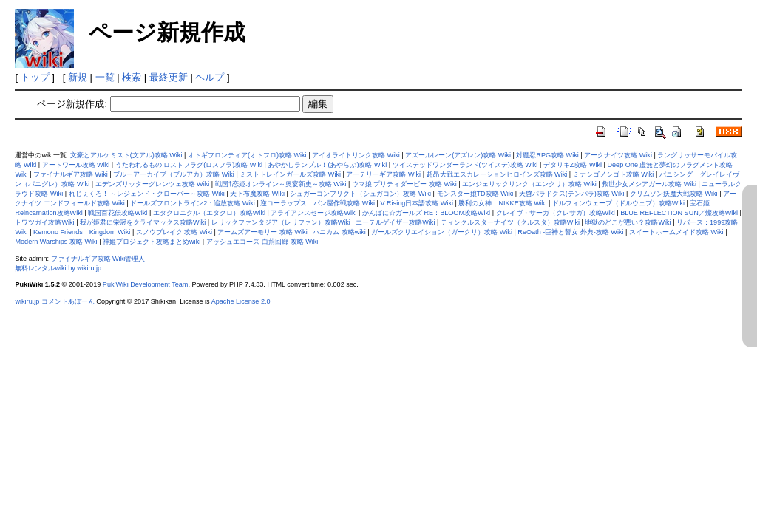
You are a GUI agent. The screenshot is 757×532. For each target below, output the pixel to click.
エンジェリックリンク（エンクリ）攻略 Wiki (529, 184)
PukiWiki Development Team (146, 284)
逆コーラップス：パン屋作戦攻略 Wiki (318, 203)
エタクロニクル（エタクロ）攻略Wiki (209, 213)
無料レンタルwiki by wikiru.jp (58, 268)
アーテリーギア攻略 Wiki (383, 174)
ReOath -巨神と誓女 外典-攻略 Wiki (570, 232)
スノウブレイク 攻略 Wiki (174, 232)
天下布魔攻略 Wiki (257, 194)
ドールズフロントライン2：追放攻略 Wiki (193, 203)
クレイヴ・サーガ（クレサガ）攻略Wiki (556, 213)
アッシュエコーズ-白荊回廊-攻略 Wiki (262, 242)
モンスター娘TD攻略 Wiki (475, 194)
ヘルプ (210, 77)
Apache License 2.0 (241, 301)
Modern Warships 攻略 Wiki (56, 242)
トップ (35, 77)
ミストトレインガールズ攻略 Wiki (290, 174)
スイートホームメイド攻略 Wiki (676, 232)
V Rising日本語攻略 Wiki (417, 203)
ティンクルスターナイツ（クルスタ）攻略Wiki (510, 222)
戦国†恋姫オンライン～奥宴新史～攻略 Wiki (281, 184)
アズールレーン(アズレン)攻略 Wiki (458, 155)
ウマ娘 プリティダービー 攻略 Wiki (404, 184)
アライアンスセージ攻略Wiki (313, 213)
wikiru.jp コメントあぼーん (54, 301)
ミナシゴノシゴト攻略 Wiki (614, 174)
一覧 (105, 77)
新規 (78, 77)
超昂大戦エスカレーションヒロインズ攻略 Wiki (497, 174)
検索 (132, 77)
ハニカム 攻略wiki (339, 232)
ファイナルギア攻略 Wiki (71, 174)
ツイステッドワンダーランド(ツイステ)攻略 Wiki (465, 165)
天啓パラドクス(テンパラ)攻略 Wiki (572, 194)
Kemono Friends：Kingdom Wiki (82, 232)
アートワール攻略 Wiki (76, 165)
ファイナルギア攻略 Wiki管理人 (98, 259)
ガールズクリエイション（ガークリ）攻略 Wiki (442, 232)
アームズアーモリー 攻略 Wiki (262, 232)
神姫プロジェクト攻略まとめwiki (152, 242)
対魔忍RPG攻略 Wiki (547, 155)
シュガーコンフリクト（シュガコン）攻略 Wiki (360, 194)
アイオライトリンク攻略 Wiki (356, 155)
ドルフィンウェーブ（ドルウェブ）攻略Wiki (618, 203)
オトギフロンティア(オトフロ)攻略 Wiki (247, 155)
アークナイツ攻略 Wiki (618, 155)
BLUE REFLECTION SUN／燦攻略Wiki (679, 213)
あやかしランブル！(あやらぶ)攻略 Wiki (327, 165)
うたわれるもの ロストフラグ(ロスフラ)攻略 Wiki (189, 165)
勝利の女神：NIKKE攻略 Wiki (502, 203)
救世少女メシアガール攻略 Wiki (649, 184)
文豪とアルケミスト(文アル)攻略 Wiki (126, 155)
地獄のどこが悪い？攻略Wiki (628, 222)
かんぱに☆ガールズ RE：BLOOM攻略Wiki (426, 213)
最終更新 (169, 77)
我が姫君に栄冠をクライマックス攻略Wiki (143, 222)
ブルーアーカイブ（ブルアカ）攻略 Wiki (174, 174)
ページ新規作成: (72, 104)
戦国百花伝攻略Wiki (118, 213)
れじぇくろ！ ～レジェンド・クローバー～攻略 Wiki (147, 194)
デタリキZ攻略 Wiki (573, 165)
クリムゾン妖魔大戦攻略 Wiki (674, 194)
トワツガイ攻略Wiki (44, 222)
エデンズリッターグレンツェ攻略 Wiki (153, 184)
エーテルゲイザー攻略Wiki (395, 222)
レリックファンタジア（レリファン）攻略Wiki (281, 222)
